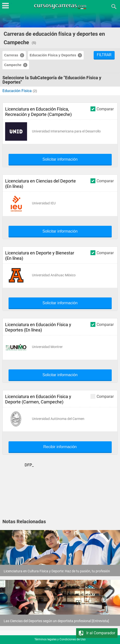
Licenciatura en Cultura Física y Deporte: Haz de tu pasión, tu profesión (57, 571)
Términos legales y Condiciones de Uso (60, 639)
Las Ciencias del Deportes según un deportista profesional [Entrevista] (56, 621)
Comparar (102, 109)
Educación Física (18, 91)
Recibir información (60, 447)
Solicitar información (60, 159)
